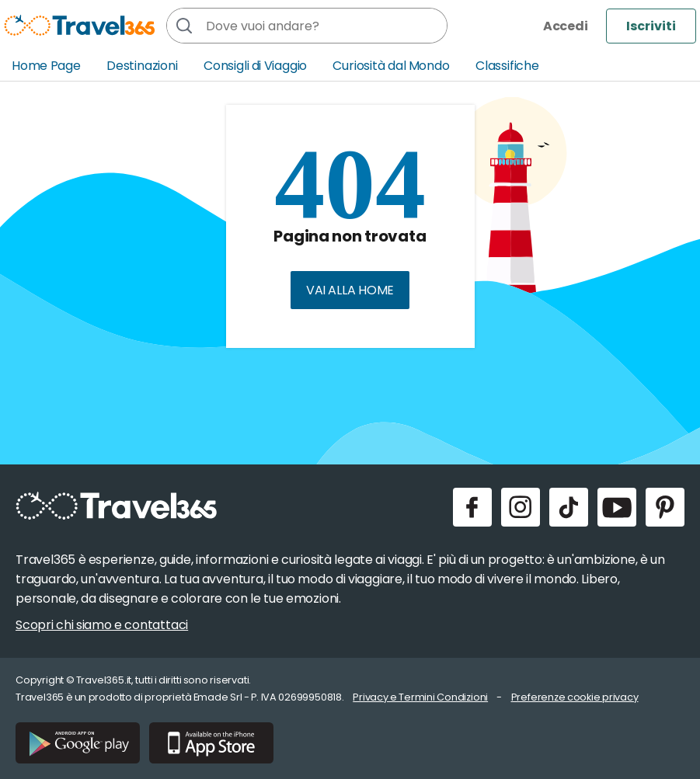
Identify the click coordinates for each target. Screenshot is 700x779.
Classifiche (507, 66)
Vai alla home (350, 290)
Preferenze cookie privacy (575, 697)
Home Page (46, 66)
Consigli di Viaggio (255, 66)
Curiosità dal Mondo (391, 66)
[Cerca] (184, 26)
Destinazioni (142, 66)
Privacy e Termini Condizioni (420, 697)
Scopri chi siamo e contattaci (102, 625)
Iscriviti (651, 26)
